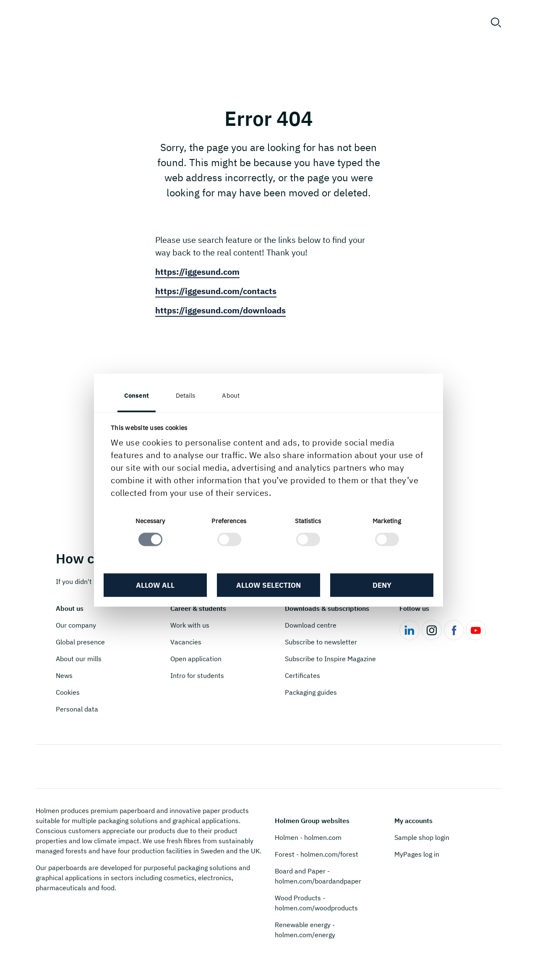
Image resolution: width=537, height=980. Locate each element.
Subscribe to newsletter (321, 642)
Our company (76, 625)
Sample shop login (422, 837)
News (64, 675)
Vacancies (186, 642)
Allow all (155, 585)
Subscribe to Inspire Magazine (330, 659)
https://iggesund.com (197, 272)
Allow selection (268, 585)
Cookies (68, 692)
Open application (196, 659)
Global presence (80, 642)
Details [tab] (186, 395)
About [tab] (231, 395)
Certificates (302, 675)
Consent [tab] (137, 395)
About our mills (79, 659)
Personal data (77, 709)
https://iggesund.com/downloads (220, 310)
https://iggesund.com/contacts (216, 291)
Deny (382, 585)
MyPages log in (417, 854)
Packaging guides (311, 692)
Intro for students (197, 675)
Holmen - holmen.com (308, 837)
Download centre (311, 625)
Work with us (190, 625)
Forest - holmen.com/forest (317, 854)
